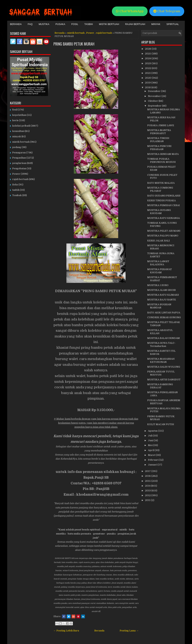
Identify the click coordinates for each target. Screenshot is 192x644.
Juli (150, 436)
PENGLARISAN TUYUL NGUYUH (161, 373)
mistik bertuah (76, 33)
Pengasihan (19, 158)
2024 (148, 58)
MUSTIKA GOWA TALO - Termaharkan (162, 344)
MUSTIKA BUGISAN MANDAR (159, 306)
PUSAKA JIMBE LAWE (161, 125)
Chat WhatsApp (130, 11)
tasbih (16, 190)
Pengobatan (19, 168)
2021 (148, 73)
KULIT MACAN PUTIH (161, 424)
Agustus (153, 431)
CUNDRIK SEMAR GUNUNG (164, 317)
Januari (153, 465)
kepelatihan (19, 115)
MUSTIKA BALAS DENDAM (164, 338)
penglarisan (19, 163)
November (155, 96)
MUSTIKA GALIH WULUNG (164, 367)
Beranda (16, 24)
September (155, 106)
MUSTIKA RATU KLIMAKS (163, 295)
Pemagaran (19, 153)
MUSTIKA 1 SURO (158, 285)
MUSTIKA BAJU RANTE (162, 300)
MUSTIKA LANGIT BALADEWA (158, 263)
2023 (148, 63)
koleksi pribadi (21, 126)
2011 (148, 500)
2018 (148, 87)
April (151, 450)
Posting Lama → (129, 631)
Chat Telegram (167, 11)
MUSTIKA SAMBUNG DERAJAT (160, 386)
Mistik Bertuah (109, 24)
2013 (148, 491)
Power (90, 33)
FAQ (30, 24)
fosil (15, 110)
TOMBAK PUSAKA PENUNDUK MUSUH (161, 160)
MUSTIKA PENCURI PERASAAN (159, 148)
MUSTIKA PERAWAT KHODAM (160, 271)
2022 (148, 68)
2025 (148, 54)
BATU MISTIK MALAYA (161, 183)
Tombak (17, 195)
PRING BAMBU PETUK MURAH (74, 44)
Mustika (44, 24)
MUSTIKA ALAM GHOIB (161, 290)
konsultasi (18, 131)
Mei (151, 445)
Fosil (75, 24)
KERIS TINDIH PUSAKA (161, 200)
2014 (148, 486)
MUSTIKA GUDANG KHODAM (159, 212)
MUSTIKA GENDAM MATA (163, 154)
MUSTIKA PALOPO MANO (163, 236)
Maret (152, 455)
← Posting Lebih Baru (66, 631)
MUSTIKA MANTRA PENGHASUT (159, 132)
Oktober (153, 101)
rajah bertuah (104, 33)
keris (15, 120)
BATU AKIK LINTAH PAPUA (164, 313)
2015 (148, 481)
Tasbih (89, 24)
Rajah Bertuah (135, 24)
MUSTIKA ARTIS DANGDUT (164, 380)
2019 (148, 83)
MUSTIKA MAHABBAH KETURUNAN (161, 360)
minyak (17, 136)
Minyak (156, 24)
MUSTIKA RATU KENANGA (164, 218)
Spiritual (173, 24)
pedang (17, 147)
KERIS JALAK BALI (159, 241)
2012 (148, 495)
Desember (155, 91)
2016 (148, 476)
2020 (148, 78)
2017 (148, 471)
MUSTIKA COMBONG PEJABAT (160, 189)
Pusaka (60, 24)
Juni (151, 440)
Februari (154, 460)
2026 (148, 49)
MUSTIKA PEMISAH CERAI (164, 205)
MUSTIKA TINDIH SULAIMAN (158, 140)
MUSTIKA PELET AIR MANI (164, 231)
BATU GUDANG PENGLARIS (164, 196)
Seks (15, 185)
